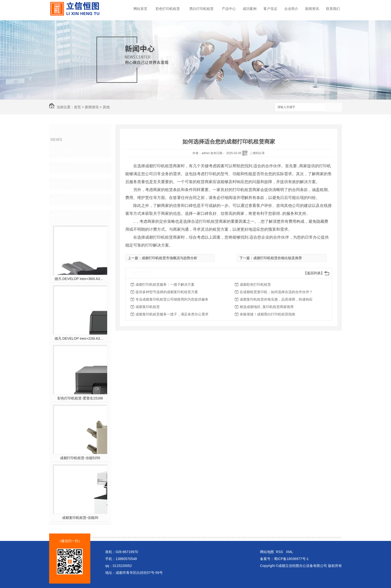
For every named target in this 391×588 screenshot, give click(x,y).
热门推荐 (65, 215)
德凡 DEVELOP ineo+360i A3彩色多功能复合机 (80, 279)
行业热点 (65, 168)
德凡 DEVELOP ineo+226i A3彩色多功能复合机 (80, 338)
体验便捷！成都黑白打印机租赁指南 (267, 314)
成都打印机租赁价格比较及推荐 (278, 258)
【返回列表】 (314, 273)
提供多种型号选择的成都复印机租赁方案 (167, 292)
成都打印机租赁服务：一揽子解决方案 (165, 284)
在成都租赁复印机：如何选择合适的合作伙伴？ (276, 292)
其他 (106, 107)
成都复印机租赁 (148, 307)
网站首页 (140, 9)
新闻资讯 (312, 9)
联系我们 (333, 9)
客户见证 (270, 9)
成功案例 (250, 9)
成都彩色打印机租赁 (255, 284)
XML (289, 552)
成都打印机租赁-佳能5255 (80, 458)
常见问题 (65, 184)
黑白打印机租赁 (201, 9)
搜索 (333, 107)
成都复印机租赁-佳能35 (80, 518)
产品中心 (229, 9)
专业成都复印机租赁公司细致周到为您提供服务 (172, 299)
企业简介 (291, 9)
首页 (77, 107)
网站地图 (267, 552)
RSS (280, 552)
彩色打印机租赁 (168, 9)
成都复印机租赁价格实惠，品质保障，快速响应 (276, 299)
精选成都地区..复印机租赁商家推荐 (267, 307)
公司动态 (65, 152)
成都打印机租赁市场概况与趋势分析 (169, 258)
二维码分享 (257, 153)
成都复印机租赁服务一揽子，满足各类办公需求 (172, 314)
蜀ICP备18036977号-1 (291, 559)
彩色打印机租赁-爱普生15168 (80, 398)
